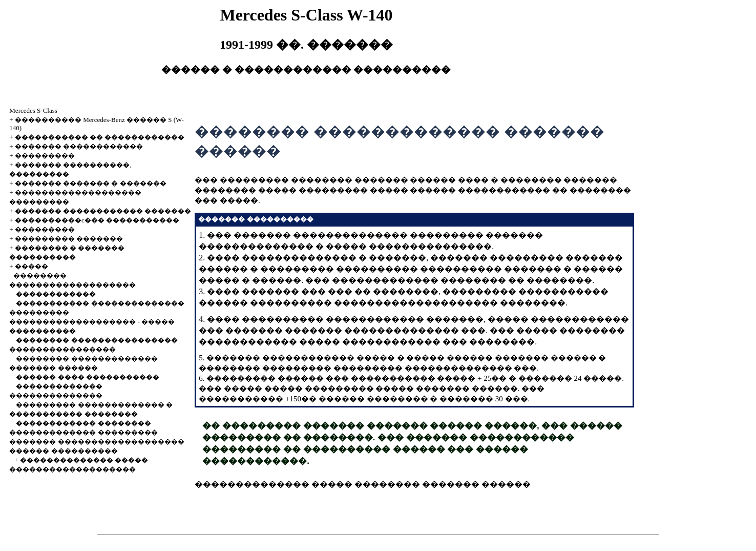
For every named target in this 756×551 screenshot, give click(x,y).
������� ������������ (79, 146)
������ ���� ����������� (88, 377)
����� (31, 266)
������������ (56, 294)
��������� (45, 156)
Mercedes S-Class (33, 110)
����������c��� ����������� (97, 220)
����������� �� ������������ (100, 137)
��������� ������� (69, 239)
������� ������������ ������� (103, 211)
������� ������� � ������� (91, 183)
